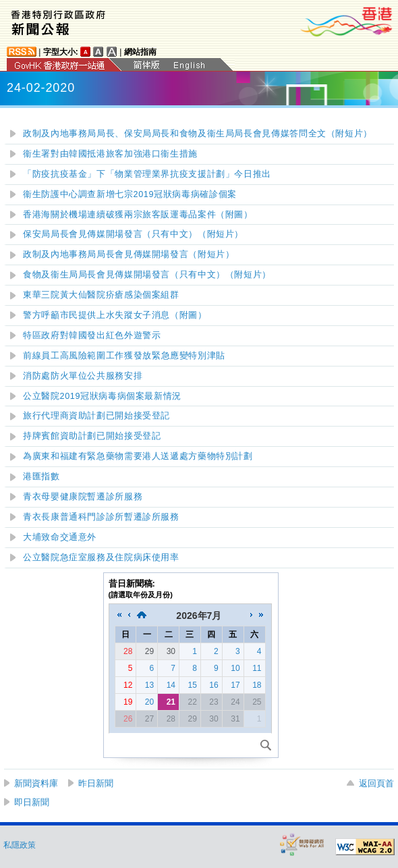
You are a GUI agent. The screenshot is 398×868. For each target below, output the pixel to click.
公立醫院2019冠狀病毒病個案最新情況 (102, 396)
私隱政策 (20, 845)
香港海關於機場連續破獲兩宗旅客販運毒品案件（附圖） (138, 215)
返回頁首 (376, 783)
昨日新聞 (96, 783)
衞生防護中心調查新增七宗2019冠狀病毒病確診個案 (130, 194)
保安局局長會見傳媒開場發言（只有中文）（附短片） (133, 234)
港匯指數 (41, 477)
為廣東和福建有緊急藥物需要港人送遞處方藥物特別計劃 (138, 456)
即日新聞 (32, 802)
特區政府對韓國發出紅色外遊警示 (92, 335)
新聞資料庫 (36, 783)
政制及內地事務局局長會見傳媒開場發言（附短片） (129, 254)
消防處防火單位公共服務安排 (83, 376)
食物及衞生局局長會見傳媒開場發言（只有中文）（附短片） (147, 275)
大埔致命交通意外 (60, 537)
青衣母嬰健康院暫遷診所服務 (83, 497)
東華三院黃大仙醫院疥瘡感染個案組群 (101, 295)
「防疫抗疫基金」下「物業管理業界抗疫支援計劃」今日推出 (147, 174)
